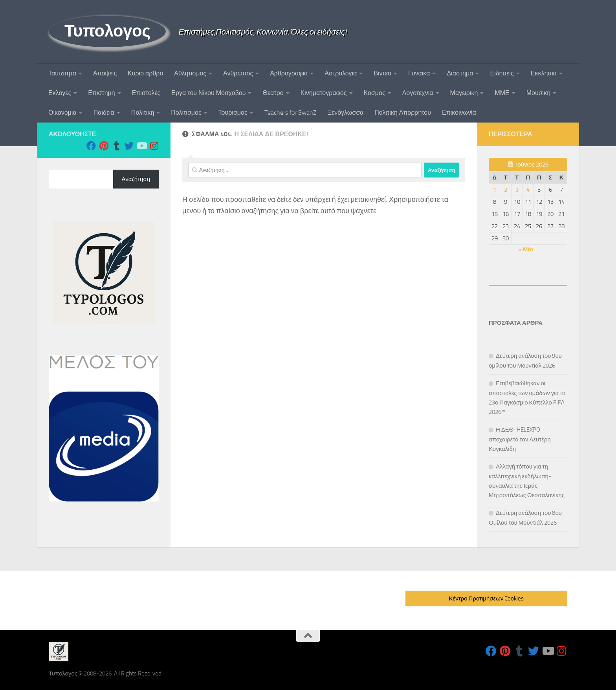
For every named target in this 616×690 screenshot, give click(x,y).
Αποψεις (105, 73)
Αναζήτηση (136, 179)
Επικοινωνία (459, 113)
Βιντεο (382, 73)
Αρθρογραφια (289, 73)
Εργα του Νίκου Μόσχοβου (208, 93)
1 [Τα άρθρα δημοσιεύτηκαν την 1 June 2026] (495, 190)
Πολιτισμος (186, 113)
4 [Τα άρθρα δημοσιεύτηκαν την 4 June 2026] (528, 190)
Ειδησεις (502, 73)
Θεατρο (273, 93)
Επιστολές (146, 93)
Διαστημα (460, 73)
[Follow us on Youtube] (141, 146)
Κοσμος (375, 93)
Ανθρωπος (238, 73)
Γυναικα (419, 73)
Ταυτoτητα (62, 73)
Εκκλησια (544, 73)
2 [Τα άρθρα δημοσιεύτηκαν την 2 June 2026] (506, 190)
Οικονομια (62, 113)
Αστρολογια (341, 73)
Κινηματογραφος (324, 93)
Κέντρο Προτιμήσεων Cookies (487, 598)
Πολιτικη (143, 113)
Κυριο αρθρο (145, 73)
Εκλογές (60, 93)
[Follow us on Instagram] (154, 146)
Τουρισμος (233, 113)
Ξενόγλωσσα (346, 113)
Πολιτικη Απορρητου (403, 113)
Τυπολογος (107, 31)
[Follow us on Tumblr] (116, 146)
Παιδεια (104, 113)
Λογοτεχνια (418, 93)
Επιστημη (101, 93)
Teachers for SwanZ (291, 113)
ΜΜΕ (502, 93)
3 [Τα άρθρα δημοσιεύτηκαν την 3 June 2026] (517, 190)
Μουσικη (538, 93)
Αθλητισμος (190, 73)
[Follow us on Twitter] (129, 146)
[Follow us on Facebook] (91, 146)
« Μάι (526, 249)
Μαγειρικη (464, 93)
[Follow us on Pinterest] (104, 146)
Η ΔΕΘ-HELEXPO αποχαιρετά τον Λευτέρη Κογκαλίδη (520, 439)
